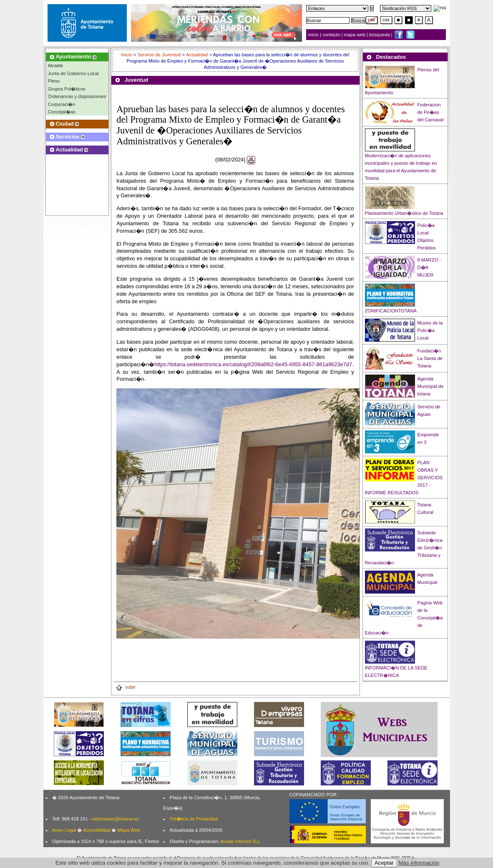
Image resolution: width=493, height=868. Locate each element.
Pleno (54, 81)
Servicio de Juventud (159, 55)
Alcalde (56, 65)
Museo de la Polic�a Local (430, 330)
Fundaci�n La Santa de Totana (430, 358)
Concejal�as (62, 112)
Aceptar (384, 863)
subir (126, 687)
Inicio (127, 55)
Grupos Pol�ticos (67, 89)
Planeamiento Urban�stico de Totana (404, 213)
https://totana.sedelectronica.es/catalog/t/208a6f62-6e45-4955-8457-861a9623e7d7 (253, 364)
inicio (314, 35)
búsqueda (380, 35)
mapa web (356, 35)
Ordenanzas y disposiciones (77, 96)
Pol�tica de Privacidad (194, 819)
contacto (331, 35)
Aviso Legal (64, 830)
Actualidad (197, 55)
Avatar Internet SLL (241, 841)
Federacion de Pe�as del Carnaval (431, 112)
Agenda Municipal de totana (431, 386)
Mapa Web (128, 830)
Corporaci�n (62, 104)
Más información (419, 863)
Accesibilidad (97, 830)
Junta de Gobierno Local (73, 73)
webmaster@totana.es (115, 819)
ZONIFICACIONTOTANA (391, 311)
